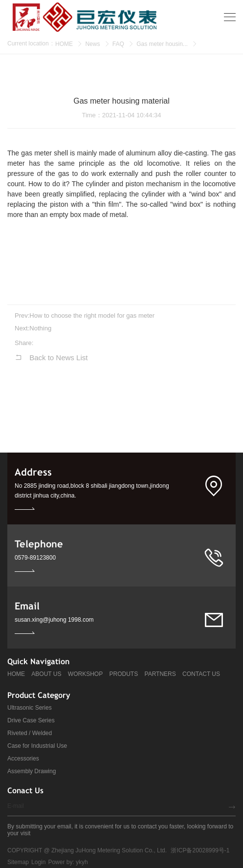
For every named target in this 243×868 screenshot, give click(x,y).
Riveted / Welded (30, 733)
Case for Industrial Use (37, 746)
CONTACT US (201, 674)
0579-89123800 (35, 558)
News (92, 44)
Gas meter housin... (162, 44)
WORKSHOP (85, 674)
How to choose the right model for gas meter (92, 315)
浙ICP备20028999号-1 (200, 850)
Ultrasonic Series (30, 708)
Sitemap (18, 862)
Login (38, 862)
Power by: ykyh (68, 862)
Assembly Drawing (32, 771)
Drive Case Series (31, 720)
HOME (64, 44)
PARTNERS (160, 674)
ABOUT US (46, 674)
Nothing (40, 328)
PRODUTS (124, 674)
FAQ (118, 44)
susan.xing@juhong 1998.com (54, 620)
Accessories (23, 759)
